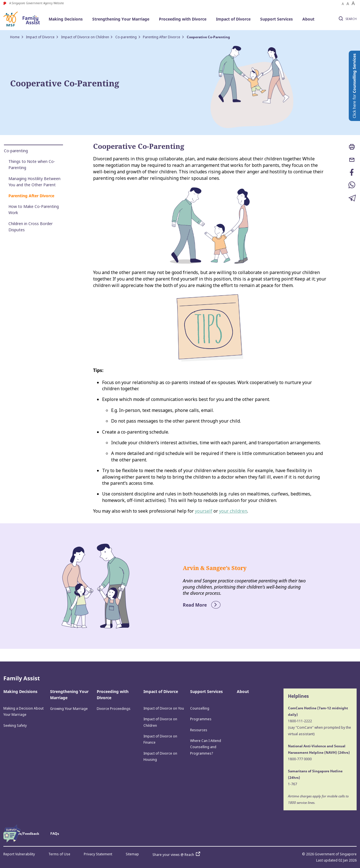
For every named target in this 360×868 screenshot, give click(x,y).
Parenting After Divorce (162, 37)
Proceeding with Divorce (183, 19)
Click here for (354, 86)
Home (15, 37)
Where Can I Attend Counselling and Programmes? (206, 747)
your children (233, 511)
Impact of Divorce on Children (85, 37)
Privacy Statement (98, 854)
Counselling (200, 708)
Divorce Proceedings (114, 709)
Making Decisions (66, 19)
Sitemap (132, 854)
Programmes (201, 719)
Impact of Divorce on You (164, 708)
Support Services (276, 19)
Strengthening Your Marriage (121, 19)
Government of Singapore (336, 854)
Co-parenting (126, 37)
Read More (202, 605)
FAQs (55, 834)
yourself (204, 511)
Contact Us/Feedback (21, 834)
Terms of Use (59, 854)
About (308, 19)
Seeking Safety (15, 725)
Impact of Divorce (233, 19)
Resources (199, 730)
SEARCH (347, 19)
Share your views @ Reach (178, 855)
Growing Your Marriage (69, 709)
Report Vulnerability (19, 854)
